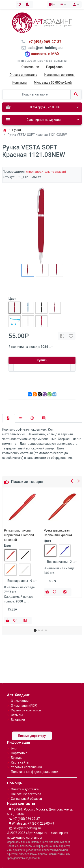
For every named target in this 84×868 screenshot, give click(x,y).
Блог (14, 748)
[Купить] (7, 621)
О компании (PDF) (24, 706)
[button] (35, 630)
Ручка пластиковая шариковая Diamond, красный (19, 535)
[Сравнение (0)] (29, 4)
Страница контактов (26, 710)
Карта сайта (20, 762)
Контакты (19, 83)
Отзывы (17, 715)
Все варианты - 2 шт (62, 562)
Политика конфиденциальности (34, 772)
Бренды (17, 758)
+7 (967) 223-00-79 (41, 823)
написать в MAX (45, 54)
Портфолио (19, 753)
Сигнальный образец (26, 799)
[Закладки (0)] (20, 4)
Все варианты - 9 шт (22, 581)
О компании (30, 67)
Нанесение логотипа (59, 75)
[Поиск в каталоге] (36, 95)
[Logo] (42, 22)
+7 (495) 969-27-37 (27, 819)
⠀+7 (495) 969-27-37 (44, 42)
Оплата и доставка (23, 75)
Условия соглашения (26, 767)
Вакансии (18, 720)
